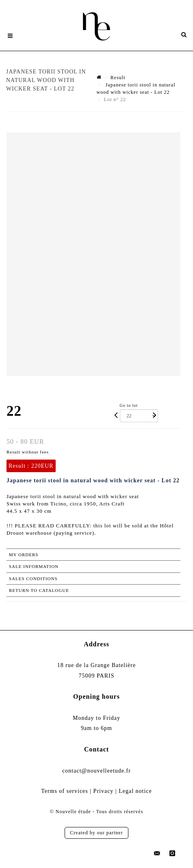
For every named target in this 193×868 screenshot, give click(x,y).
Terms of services (65, 791)
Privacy (104, 791)
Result (118, 78)
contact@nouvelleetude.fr (96, 771)
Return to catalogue (39, 590)
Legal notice (135, 791)
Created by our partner (96, 833)
